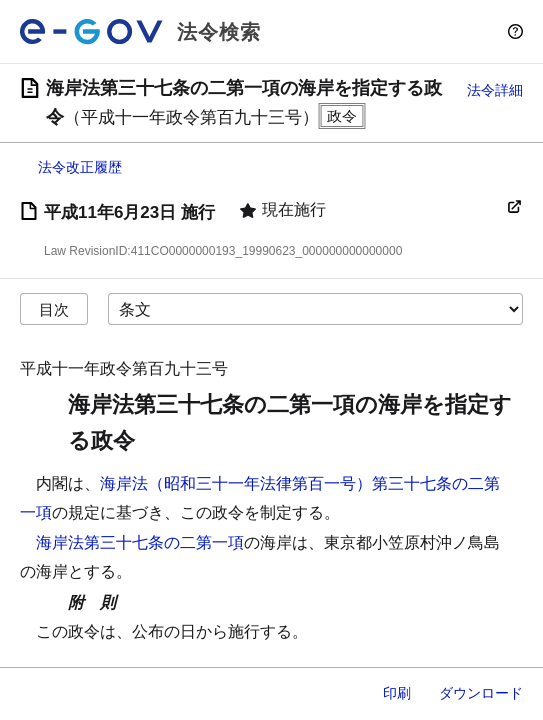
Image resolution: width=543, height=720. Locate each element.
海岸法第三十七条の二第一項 (140, 542)
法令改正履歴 (80, 167)
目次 (54, 309)
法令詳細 (495, 90)
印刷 (397, 693)
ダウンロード (481, 693)
